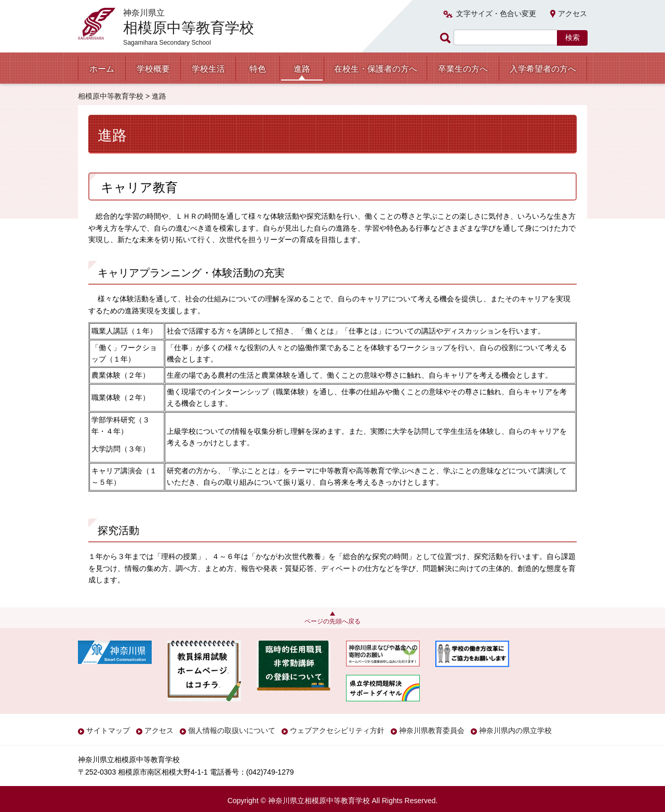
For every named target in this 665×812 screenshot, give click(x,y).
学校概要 (153, 69)
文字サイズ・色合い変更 (496, 14)
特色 (258, 69)
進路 (302, 69)
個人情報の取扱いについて (232, 730)
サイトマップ (108, 730)
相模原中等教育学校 (111, 96)
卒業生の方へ (463, 69)
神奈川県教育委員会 (432, 730)
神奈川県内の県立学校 (515, 730)
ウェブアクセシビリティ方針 (337, 730)
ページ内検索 (447, 38)
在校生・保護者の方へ (376, 69)
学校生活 (208, 69)
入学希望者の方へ (543, 69)
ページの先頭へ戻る (332, 621)
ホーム (102, 69)
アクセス (573, 14)
